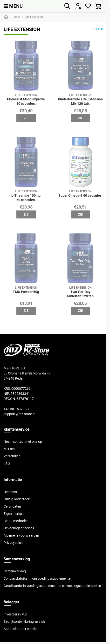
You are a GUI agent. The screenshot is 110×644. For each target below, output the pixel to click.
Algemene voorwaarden (21, 535)
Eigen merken (14, 514)
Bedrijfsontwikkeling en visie (24, 622)
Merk (17, 17)
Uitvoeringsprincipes (19, 528)
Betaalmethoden (16, 521)
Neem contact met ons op (23, 442)
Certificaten (12, 506)
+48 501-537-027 (17, 409)
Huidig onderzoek (17, 499)
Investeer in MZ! (15, 614)
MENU (13, 6)
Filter (99, 29)
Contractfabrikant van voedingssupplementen (38, 578)
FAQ (7, 463)
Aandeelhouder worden (21, 629)
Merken (9, 449)
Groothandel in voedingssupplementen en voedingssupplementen (52, 586)
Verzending (12, 456)
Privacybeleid (14, 543)
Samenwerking (15, 571)
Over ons (10, 492)
